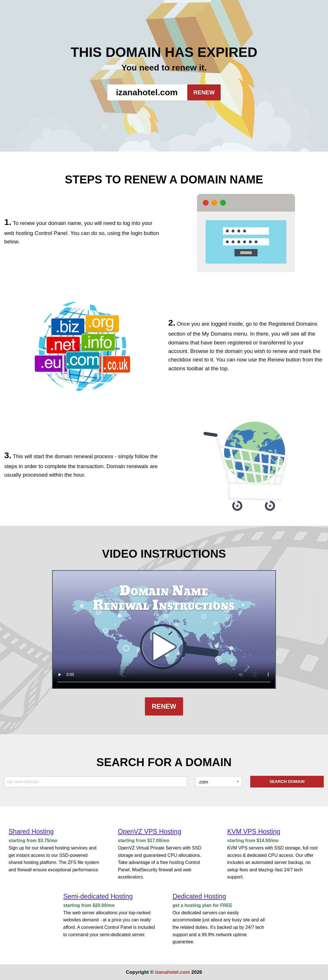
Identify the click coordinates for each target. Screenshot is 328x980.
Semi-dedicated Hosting (98, 896)
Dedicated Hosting (199, 896)
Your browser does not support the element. (164, 629)
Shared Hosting (31, 832)
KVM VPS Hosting (254, 832)
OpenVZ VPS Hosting (149, 832)
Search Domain (287, 781)
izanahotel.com (172, 972)
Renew (164, 706)
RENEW (204, 92)
